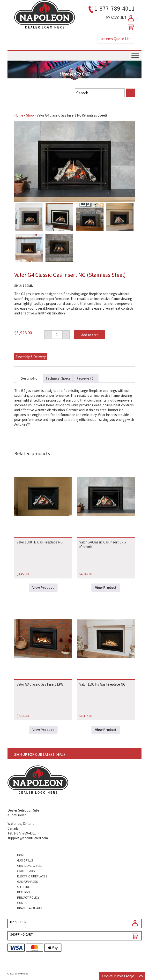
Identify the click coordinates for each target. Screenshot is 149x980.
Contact (24, 903)
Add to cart (90, 335)
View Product (43, 587)
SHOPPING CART (21, 935)
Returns (24, 892)
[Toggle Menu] (135, 56)
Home (19, 115)
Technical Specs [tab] (58, 378)
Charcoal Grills (30, 866)
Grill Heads (26, 871)
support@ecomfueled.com (28, 838)
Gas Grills (25, 860)
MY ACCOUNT (120, 18)
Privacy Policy (28, 898)
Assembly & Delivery (31, 357)
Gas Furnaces (27, 882)
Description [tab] (30, 378)
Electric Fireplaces (32, 876)
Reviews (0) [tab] (86, 378)
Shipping (24, 887)
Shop (30, 115)
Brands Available (30, 908)
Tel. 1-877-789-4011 (22, 833)
